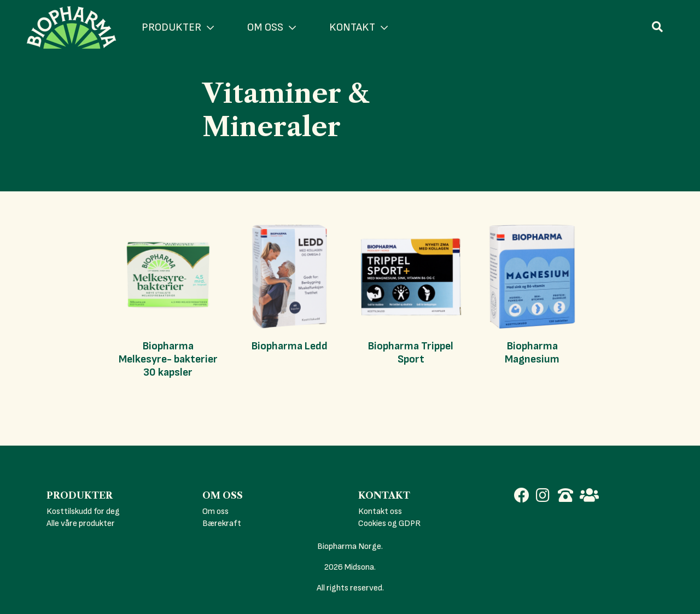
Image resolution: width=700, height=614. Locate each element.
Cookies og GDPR (389, 524)
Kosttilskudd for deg (83, 511)
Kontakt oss (380, 511)
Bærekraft (222, 524)
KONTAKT (358, 27)
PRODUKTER (178, 27)
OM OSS (272, 27)
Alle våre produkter (81, 524)
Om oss (215, 511)
